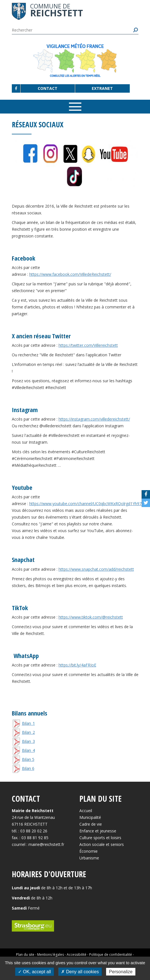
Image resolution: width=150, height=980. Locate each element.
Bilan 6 (28, 768)
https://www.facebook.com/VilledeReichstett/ (70, 274)
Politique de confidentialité (111, 955)
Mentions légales (51, 955)
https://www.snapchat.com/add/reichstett (96, 569)
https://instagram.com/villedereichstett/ (94, 419)
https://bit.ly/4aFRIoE (77, 665)
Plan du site (25, 955)
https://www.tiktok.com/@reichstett (91, 617)
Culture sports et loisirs (100, 838)
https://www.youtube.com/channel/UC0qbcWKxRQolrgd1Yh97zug (89, 504)
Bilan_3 (28, 741)
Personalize (121, 972)
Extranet (102, 88)
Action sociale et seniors (102, 844)
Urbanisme (89, 858)
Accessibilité (77, 955)
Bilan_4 (28, 750)
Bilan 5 (28, 759)
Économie (89, 851)
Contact (48, 88)
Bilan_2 (28, 732)
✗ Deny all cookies (80, 972)
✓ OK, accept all (34, 972)
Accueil (86, 811)
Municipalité (90, 817)
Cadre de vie (91, 824)
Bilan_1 (28, 723)
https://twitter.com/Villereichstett (88, 345)
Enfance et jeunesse (98, 831)
